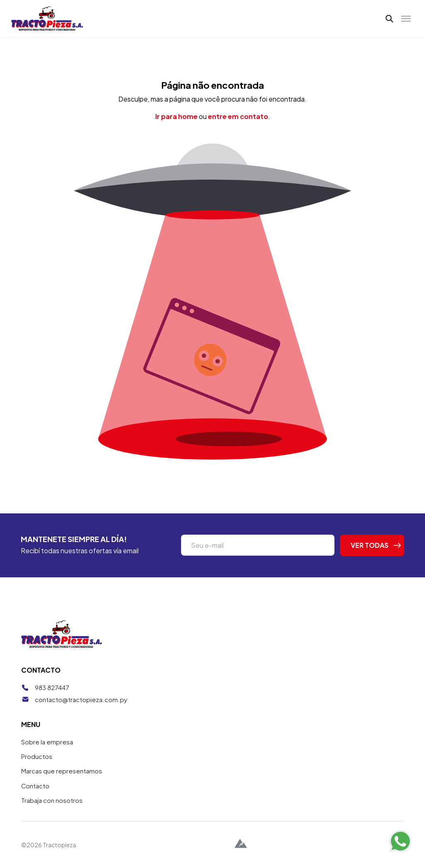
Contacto (35, 786)
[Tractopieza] (47, 18)
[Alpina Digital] (241, 845)
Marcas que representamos (62, 771)
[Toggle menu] (406, 19)
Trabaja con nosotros (52, 800)
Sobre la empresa (47, 742)
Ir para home (176, 116)
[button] (390, 18)
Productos (37, 756)
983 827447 (52, 687)
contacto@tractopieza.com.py (81, 699)
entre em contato (238, 116)
